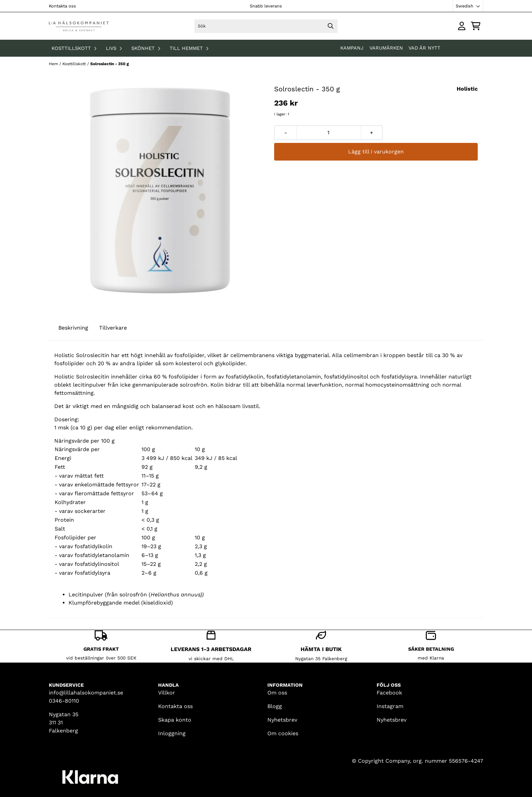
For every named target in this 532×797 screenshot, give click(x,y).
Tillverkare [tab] (113, 328)
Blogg (275, 706)
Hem (54, 64)
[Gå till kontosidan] (462, 26)
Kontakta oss (62, 6)
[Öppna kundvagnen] (476, 26)
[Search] (331, 26)
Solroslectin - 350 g (110, 64)
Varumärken (386, 48)
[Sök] (266, 26)
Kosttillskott (75, 64)
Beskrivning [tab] (73, 328)
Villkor (167, 693)
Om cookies (283, 733)
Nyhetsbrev (282, 720)
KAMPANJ (353, 48)
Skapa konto (175, 720)
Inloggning (172, 733)
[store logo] (79, 26)
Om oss (277, 693)
